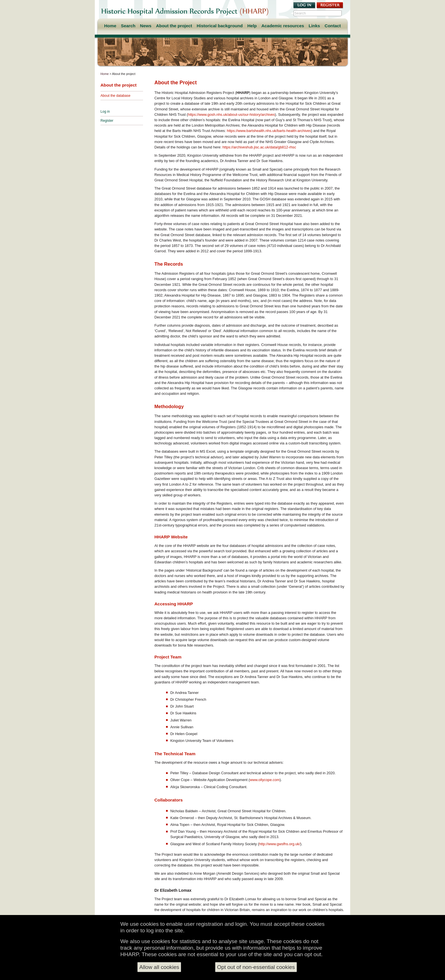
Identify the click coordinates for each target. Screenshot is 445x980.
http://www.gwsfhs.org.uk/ (280, 844)
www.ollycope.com (265, 780)
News (146, 26)
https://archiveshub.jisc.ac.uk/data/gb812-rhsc (259, 147)
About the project (174, 26)
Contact (333, 26)
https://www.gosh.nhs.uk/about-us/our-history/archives (231, 115)
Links (314, 26)
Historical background (220, 26)
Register (107, 121)
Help (252, 26)
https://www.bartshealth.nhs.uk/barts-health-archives (269, 131)
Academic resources (283, 26)
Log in (105, 112)
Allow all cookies (159, 967)
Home (110, 26)
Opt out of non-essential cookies (256, 967)
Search (128, 26)
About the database (115, 96)
